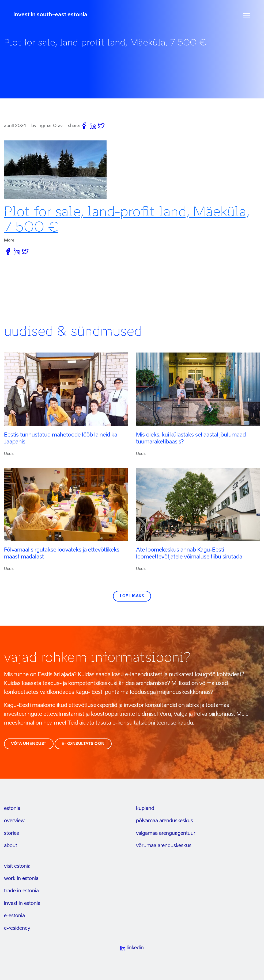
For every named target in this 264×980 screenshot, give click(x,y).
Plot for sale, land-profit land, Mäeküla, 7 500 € (127, 219)
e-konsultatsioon (83, 744)
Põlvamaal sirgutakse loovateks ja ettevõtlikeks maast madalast (62, 554)
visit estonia (17, 866)
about (11, 846)
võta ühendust (29, 744)
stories (12, 833)
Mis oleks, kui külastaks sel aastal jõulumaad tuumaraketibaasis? (191, 439)
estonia (12, 809)
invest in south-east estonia (50, 15)
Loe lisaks (132, 596)
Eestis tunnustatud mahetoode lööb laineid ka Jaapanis (61, 439)
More (9, 240)
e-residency (17, 928)
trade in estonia (21, 891)
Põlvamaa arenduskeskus (165, 821)
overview (14, 821)
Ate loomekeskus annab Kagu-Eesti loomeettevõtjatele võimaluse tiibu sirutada (189, 554)
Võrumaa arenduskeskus (164, 846)
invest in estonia (22, 904)
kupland (145, 809)
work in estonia (21, 879)
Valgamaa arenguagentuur (166, 833)
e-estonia (14, 916)
